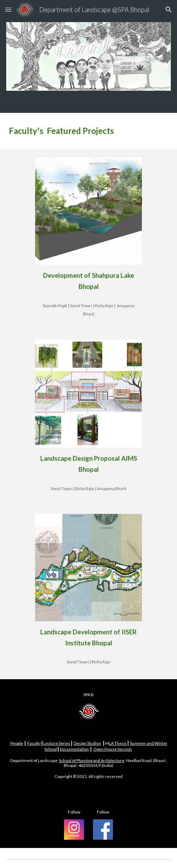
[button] (8, 9)
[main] (89, 131)
